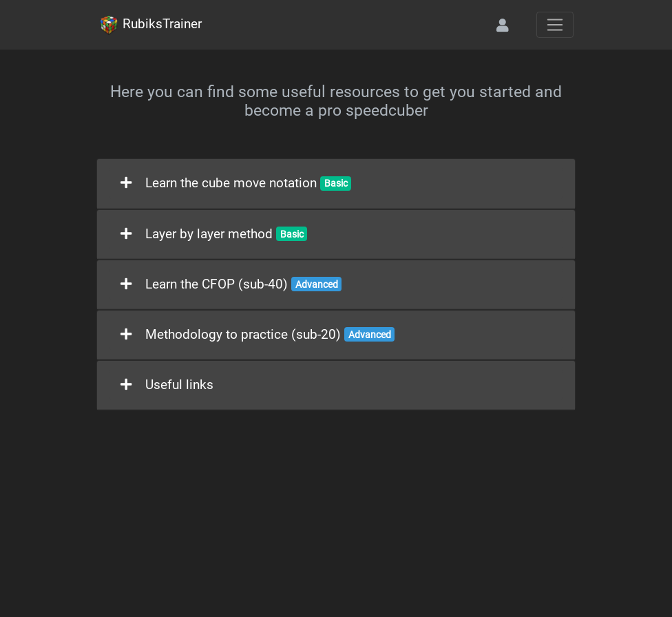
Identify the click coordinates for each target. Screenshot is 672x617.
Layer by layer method (214, 234)
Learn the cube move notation (236, 183)
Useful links (167, 385)
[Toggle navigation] (555, 25)
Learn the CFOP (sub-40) (231, 284)
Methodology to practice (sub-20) (258, 335)
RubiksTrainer (150, 25)
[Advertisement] (336, 514)
